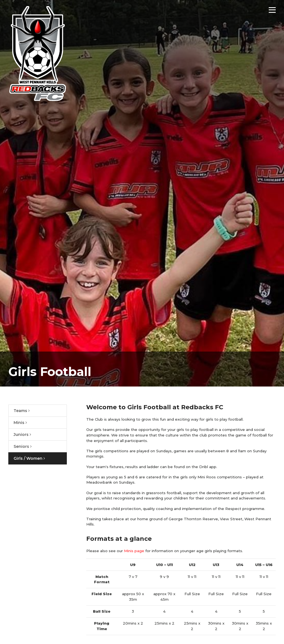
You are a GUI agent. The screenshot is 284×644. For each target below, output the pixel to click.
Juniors (22, 435)
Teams (22, 411)
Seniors (23, 446)
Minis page (134, 551)
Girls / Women (29, 458)
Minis (20, 423)
